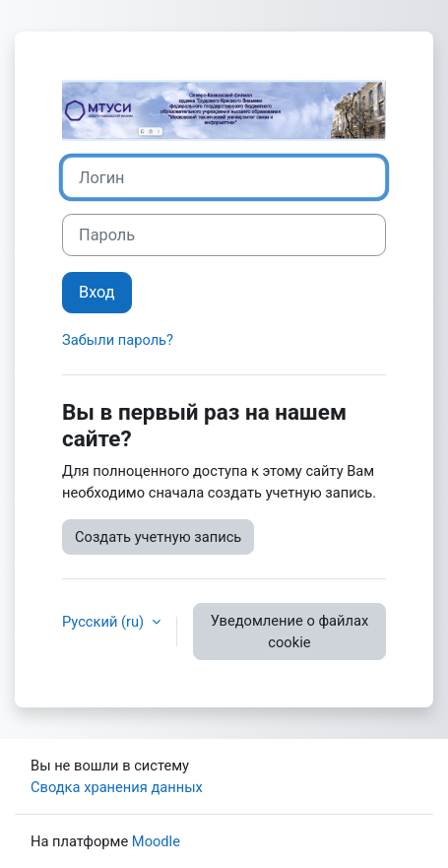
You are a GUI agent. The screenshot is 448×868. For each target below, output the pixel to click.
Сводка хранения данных (117, 787)
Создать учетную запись (158, 537)
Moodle (156, 841)
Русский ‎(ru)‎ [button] (105, 622)
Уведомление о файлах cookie (290, 632)
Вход (97, 292)
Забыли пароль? (118, 340)
